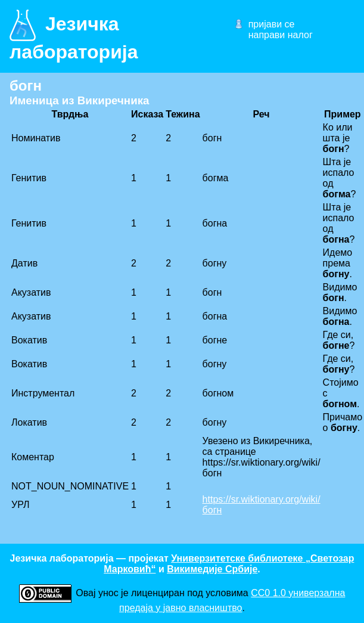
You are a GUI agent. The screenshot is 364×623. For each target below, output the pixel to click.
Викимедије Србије (212, 569)
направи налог (281, 35)
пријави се (272, 24)
